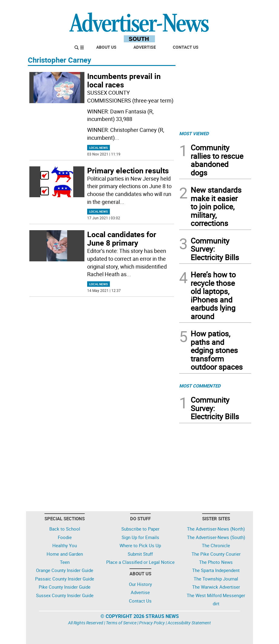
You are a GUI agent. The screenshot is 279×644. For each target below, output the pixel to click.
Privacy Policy (152, 623)
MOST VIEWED (194, 133)
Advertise (145, 47)
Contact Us (186, 47)
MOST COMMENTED (200, 386)
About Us (106, 47)
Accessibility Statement (189, 623)
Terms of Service (121, 623)
